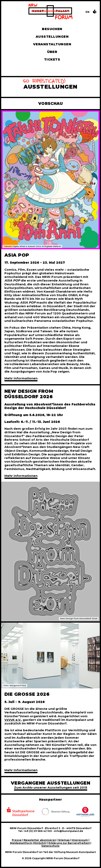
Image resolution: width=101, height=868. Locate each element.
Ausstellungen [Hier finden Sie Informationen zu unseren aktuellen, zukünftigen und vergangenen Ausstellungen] (52, 37)
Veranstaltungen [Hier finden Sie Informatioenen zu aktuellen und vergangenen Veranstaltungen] (52, 44)
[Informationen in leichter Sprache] (95, 13)
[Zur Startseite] (50, 12)
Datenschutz (50, 846)
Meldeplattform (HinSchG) (28, 843)
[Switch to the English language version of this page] (87, 12)
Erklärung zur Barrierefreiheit (69, 843)
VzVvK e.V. (13, 720)
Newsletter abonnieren (40, 840)
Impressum (80, 840)
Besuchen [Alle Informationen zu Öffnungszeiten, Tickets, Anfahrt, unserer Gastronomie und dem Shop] (52, 29)
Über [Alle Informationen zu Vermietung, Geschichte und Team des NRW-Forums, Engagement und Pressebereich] (52, 52)
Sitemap (64, 840)
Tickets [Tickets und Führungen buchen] (52, 59)
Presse (17, 840)
